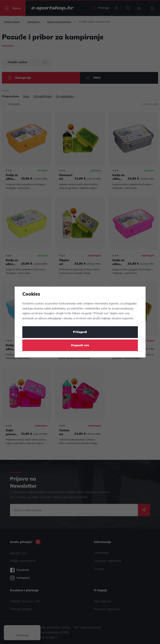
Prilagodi (80, 332)
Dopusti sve (80, 345)
